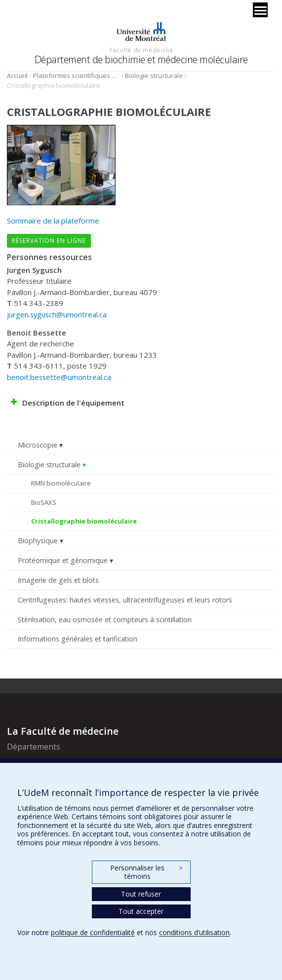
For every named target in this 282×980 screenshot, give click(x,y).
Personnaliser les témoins (146, 872)
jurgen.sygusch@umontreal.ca (57, 314)
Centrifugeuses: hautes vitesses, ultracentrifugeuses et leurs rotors (125, 600)
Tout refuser (141, 894)
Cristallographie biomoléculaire (84, 521)
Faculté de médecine (141, 50)
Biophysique (38, 541)
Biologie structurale (154, 75)
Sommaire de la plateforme (53, 221)
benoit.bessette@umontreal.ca (59, 377)
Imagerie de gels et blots (58, 580)
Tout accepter (141, 911)
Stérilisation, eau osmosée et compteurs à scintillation (105, 620)
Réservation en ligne (49, 241)
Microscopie (38, 445)
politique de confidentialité (93, 932)
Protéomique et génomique (63, 560)
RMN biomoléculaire (61, 483)
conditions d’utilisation (194, 932)
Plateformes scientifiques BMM (76, 75)
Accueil (17, 75)
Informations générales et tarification (78, 639)
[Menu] (260, 10)
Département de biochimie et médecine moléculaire (141, 59)
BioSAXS (44, 502)
